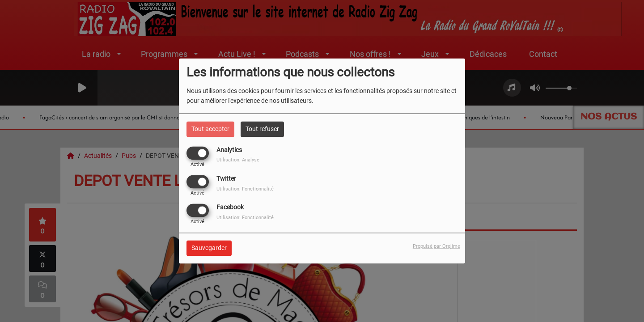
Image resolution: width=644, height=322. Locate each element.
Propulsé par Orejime (436, 247)
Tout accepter (210, 129)
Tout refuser (262, 129)
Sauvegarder (209, 248)
